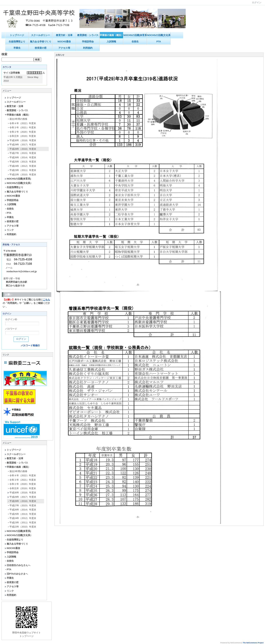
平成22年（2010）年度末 (22, 175)
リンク (9, 230)
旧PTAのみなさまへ (16, 574)
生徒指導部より (17, 42)
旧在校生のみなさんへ (18, 565)
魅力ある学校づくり (41, 42)
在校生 (135, 42)
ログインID (11, 319)
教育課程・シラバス (88, 35)
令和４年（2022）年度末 (22, 123)
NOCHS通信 (64, 42)
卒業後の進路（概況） (112, 35)
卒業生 (17, 48)
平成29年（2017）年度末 (22, 145)
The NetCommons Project (253, 643)
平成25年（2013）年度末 (22, 162)
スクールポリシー (41, 35)
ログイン (257, 2)
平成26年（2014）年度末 (22, 157)
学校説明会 (88, 42)
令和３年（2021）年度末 (22, 127)
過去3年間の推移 (17, 119)
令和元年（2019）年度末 (22, 136)
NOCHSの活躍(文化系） (159, 35)
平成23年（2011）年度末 (22, 170)
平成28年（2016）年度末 (22, 149)
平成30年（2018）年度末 (22, 140)
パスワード (11, 329)
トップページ (17, 35)
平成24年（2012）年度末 (22, 166)
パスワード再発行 (30, 346)
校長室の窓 (41, 48)
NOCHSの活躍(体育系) (135, 35)
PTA (159, 42)
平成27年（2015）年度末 (22, 153)
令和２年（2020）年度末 (22, 132)
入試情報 (111, 42)
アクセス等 (64, 48)
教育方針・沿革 (64, 35)
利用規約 (88, 48)
